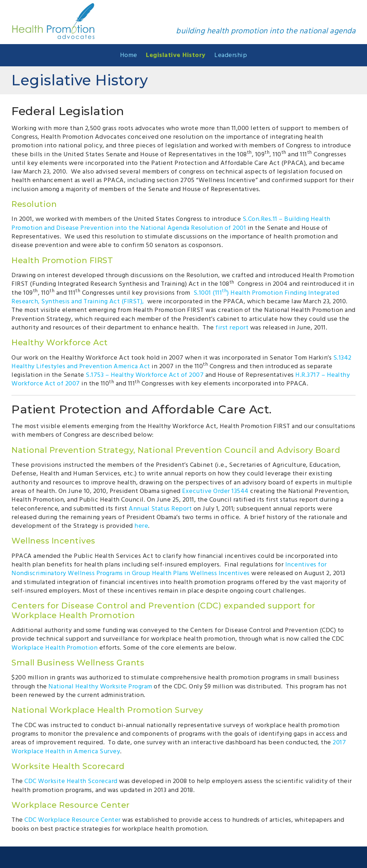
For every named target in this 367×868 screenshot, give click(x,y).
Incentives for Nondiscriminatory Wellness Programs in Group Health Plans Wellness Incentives (169, 568)
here (141, 525)
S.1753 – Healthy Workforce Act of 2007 (145, 374)
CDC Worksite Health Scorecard (71, 781)
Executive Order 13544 (215, 491)
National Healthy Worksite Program (100, 686)
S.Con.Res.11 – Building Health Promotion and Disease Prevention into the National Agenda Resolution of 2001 (171, 223)
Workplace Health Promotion (54, 647)
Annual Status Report (160, 508)
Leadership (231, 55)
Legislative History (176, 55)
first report (232, 327)
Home (129, 55)
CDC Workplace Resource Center (73, 819)
